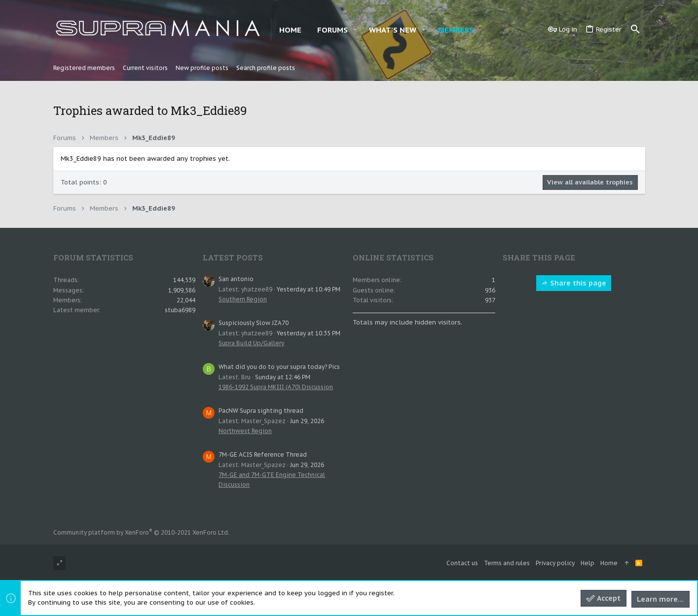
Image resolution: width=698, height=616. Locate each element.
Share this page (574, 283)
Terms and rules (507, 563)
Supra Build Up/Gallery (251, 343)
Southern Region (243, 299)
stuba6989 (180, 310)
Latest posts (233, 257)
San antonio (236, 279)
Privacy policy (555, 563)
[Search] (635, 30)
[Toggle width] (59, 563)
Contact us (462, 563)
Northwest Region (245, 431)
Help (588, 563)
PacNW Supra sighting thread (261, 411)
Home (609, 563)
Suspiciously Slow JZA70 (254, 323)
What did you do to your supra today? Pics (279, 367)
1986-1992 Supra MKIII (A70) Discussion (276, 387)
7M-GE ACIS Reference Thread (263, 454)
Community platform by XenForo (141, 532)
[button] (355, 30)
